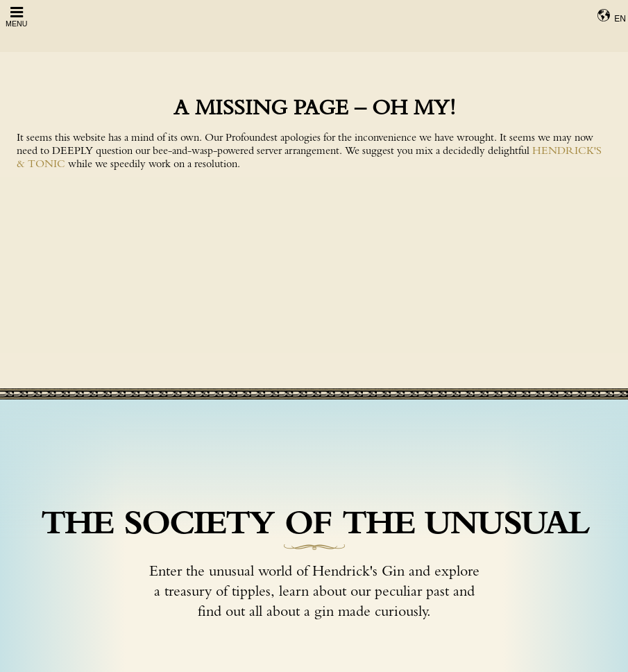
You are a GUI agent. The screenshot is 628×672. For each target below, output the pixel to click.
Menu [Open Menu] (16, 16)
